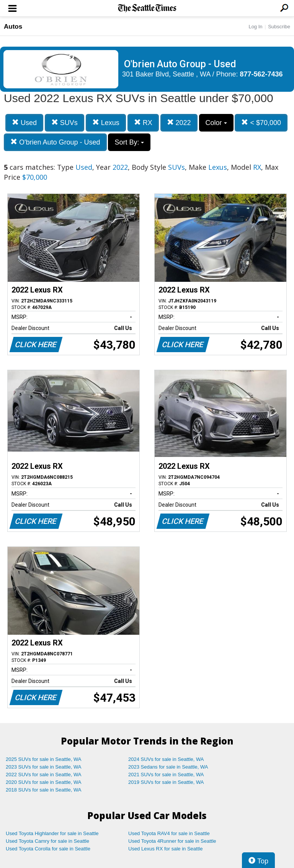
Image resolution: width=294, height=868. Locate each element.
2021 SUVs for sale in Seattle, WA (166, 775)
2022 (179, 123)
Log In (255, 27)
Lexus (106, 123)
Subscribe (279, 27)
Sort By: (129, 142)
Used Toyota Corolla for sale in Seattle (48, 849)
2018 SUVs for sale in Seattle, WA (44, 790)
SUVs (65, 123)
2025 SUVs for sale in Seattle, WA (44, 759)
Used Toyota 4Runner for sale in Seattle (172, 841)
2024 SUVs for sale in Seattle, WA (166, 759)
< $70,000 (261, 123)
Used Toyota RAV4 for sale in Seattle (169, 833)
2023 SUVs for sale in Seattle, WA (44, 767)
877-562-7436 (261, 74)
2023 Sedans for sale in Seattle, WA (168, 767)
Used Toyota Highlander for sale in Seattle (52, 833)
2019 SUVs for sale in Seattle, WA (166, 782)
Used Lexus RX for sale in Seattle (165, 849)
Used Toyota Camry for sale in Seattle (47, 841)
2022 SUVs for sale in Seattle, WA (44, 775)
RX (143, 123)
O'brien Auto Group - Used (55, 142)
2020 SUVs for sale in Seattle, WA (44, 782)
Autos (13, 27)
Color (216, 123)
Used (24, 123)
